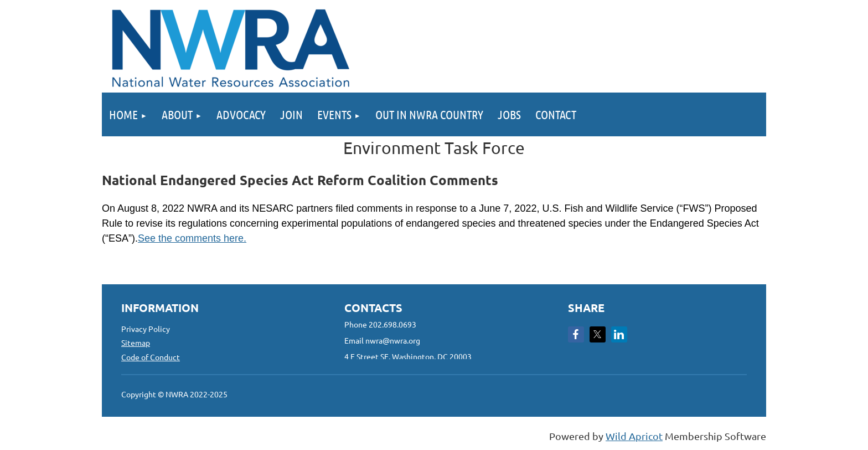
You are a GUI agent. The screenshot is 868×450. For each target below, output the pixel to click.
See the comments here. (192, 238)
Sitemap (136, 342)
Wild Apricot (634, 436)
